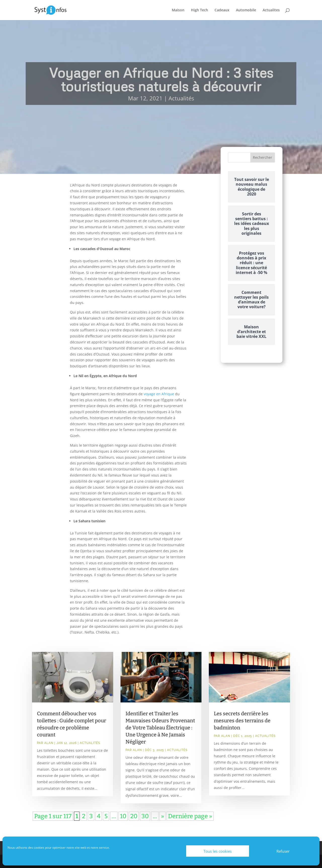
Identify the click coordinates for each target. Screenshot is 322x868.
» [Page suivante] (163, 816)
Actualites (271, 10)
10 (123, 816)
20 (134, 816)
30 (145, 816)
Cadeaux (222, 10)
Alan (49, 743)
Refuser (283, 851)
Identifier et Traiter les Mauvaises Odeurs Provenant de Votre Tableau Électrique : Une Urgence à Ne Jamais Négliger (160, 728)
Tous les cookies (218, 851)
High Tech (199, 10)
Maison (178, 10)
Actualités (181, 98)
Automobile (246, 10)
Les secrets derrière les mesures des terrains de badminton (242, 721)
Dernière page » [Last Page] (190, 816)
